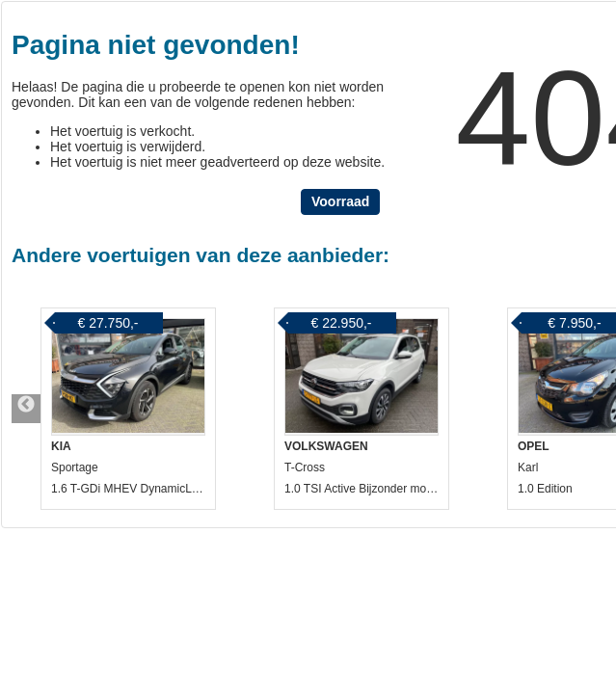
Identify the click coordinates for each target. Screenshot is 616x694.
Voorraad (340, 201)
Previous (26, 409)
